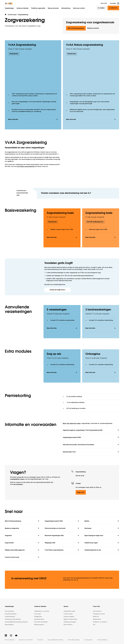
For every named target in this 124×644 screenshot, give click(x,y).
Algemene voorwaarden (26, 640)
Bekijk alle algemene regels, (72, 424)
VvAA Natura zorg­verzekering (25, 167)
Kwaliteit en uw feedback (100, 622)
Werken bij (96, 617)
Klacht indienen (68, 625)
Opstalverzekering (10, 617)
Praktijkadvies (38, 617)
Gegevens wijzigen (69, 617)
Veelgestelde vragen (69, 611)
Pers (94, 625)
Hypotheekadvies (39, 619)
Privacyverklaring (10, 640)
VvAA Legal (37, 614)
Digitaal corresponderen (70, 619)
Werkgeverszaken (39, 625)
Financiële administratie (41, 622)
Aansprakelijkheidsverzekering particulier (16, 622)
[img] (9, 3)
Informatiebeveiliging (74, 640)
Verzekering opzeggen (70, 622)
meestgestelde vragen (17, 479)
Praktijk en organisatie (38, 8)
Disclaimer (40, 640)
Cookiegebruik (88, 640)
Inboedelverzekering (11, 614)
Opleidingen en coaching (42, 611)
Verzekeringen (9, 8)
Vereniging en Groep (99, 614)
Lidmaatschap (66, 8)
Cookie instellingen (102, 640)
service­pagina (18, 484)
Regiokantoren (97, 619)
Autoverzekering (9, 611)
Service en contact (79, 8)
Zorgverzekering (9, 625)
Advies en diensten (23, 8)
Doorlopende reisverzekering (13, 619)
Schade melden (68, 614)
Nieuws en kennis (53, 8)
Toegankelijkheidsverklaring (55, 640)
